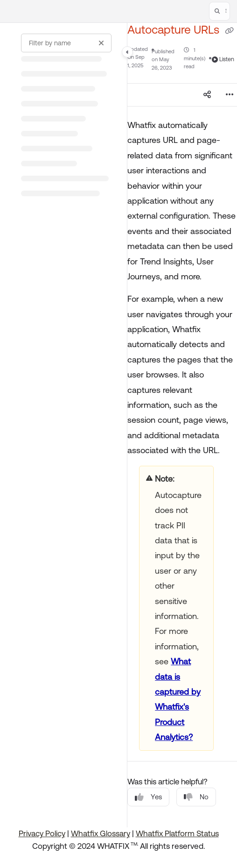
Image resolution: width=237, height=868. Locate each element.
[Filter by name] (66, 43)
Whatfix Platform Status (177, 833)
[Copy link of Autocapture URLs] (230, 31)
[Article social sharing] (207, 95)
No (196, 797)
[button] (220, 11)
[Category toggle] (127, 52)
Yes (148, 797)
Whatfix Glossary (101, 833)
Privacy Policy (42, 833)
